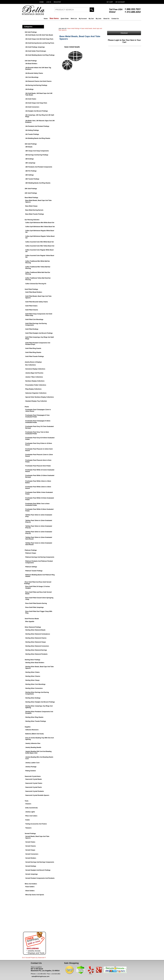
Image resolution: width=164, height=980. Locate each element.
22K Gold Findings (31, 193)
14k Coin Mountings (32, 77)
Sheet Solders (30, 891)
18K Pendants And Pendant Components (39, 167)
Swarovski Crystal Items (33, 776)
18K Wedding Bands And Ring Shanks (38, 183)
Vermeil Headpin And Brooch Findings (38, 870)
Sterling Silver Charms (33, 676)
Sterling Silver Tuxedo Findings (36, 721)
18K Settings (30, 175)
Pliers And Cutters (31, 816)
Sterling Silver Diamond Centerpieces (38, 634)
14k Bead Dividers (31, 64)
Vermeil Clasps (30, 850)
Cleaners (28, 804)
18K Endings (30, 159)
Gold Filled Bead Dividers (34, 292)
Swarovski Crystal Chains (34, 783)
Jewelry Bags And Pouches (34, 373)
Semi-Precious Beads (32, 619)
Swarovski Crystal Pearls (34, 787)
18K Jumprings (30, 163)
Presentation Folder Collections (36, 385)
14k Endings (29, 89)
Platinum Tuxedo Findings (34, 571)
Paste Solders (30, 887)
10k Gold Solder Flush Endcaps (36, 51)
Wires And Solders (31, 884)
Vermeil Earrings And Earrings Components (40, 862)
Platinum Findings (31, 550)
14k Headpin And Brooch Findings (37, 111)
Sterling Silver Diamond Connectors (37, 646)
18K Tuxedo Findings (32, 179)
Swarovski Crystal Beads (34, 779)
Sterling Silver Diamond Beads (35, 630)
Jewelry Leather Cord (32, 763)
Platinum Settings (31, 567)
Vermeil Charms (31, 846)
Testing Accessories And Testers (36, 824)
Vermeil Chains (30, 842)
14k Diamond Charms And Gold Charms (39, 81)
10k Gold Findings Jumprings (35, 47)
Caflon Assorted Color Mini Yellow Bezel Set (40, 246)
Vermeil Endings (31, 866)
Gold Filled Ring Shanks (33, 352)
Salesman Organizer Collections (36, 393)
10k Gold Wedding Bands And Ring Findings (40, 55)
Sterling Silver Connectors (34, 688)
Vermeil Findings (30, 834)
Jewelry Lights (30, 812)
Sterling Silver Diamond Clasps (36, 642)
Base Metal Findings (31, 198)
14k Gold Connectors (32, 107)
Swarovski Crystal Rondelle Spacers (37, 795)
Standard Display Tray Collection (36, 401)
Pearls (27, 407)
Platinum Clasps (31, 553)
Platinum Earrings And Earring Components (40, 557)
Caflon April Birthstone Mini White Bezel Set (40, 223)
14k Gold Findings (31, 61)
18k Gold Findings (31, 144)
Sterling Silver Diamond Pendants (36, 654)
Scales (28, 820)
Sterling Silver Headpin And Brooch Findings (40, 702)
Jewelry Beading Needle (33, 747)
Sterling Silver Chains (33, 672)
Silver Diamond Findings (33, 627)
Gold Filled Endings (32, 329)
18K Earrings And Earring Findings (37, 155)
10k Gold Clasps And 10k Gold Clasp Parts (39, 39)
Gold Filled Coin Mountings (34, 319)
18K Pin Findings (31, 171)
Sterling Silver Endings (33, 698)
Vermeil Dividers (31, 858)
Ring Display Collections (34, 389)
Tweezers (28, 828)
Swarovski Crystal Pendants (35, 791)
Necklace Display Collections (35, 381)
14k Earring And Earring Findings (36, 85)
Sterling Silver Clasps (32, 680)
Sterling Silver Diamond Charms (36, 638)
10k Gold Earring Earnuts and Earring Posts (40, 43)
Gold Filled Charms (32, 310)
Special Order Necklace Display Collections (40, 397)
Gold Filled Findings (31, 289)
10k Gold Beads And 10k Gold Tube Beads (39, 35)
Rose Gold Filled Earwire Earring (36, 603)
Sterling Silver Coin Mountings (35, 684)
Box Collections (31, 365)
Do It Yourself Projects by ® (34, 958)
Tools (27, 801)
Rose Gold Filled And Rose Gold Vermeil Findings (38, 583)
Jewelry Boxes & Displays (33, 362)
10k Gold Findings (31, 32)
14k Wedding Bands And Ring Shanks (38, 138)
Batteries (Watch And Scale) (35, 734)
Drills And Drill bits (32, 808)
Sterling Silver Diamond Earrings (36, 650)
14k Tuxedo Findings (32, 134)
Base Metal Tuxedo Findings (35, 214)
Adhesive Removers (32, 730)
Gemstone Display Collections (35, 369)
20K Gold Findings (31, 189)
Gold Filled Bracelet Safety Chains (37, 302)
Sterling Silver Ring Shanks (34, 717)
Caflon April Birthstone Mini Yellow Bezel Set (40, 227)
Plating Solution (31, 771)
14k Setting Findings (32, 130)
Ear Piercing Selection (32, 220)
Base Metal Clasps (31, 206)
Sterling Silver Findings (33, 660)
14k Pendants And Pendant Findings (37, 126)
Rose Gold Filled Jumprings (35, 607)
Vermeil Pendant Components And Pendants (40, 878)
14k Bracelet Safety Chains (34, 73)
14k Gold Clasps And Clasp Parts (36, 103)
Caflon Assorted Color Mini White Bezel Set (40, 242)
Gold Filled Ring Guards (33, 348)
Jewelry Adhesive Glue (33, 743)
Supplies (28, 727)
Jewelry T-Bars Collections (34, 377)
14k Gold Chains (31, 99)
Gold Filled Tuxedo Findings (35, 356)
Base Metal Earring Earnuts (34, 210)
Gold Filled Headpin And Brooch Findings (39, 333)
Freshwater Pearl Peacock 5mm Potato (38, 466)
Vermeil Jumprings (32, 874)
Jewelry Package (31, 767)
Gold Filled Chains (31, 306)
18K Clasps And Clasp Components (37, 151)
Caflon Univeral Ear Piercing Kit (36, 284)
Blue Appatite (30, 621)
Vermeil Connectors (32, 854)
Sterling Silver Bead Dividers (35, 663)
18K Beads (29, 147)
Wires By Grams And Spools (35, 895)
